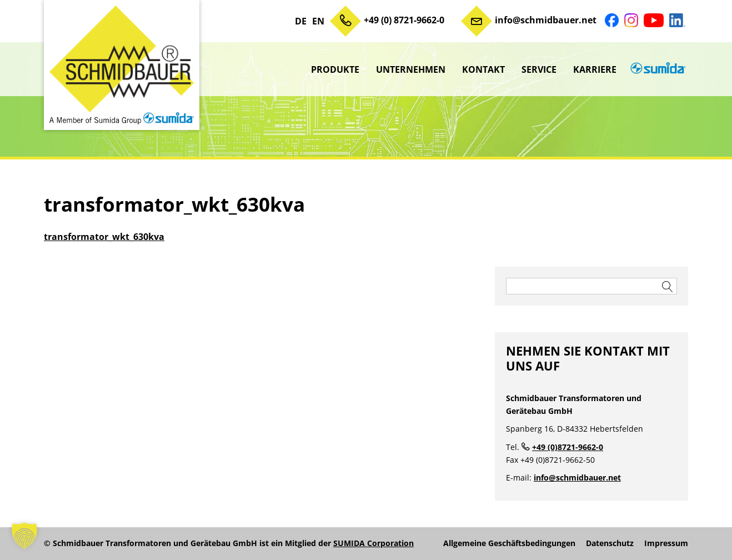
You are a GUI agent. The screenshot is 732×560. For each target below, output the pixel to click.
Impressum (666, 543)
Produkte (335, 69)
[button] (24, 536)
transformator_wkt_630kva (104, 237)
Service (539, 69)
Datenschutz (610, 543)
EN (318, 21)
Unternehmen (411, 69)
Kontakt (483, 69)
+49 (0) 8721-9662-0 (404, 20)
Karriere (595, 69)
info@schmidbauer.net (546, 20)
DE (301, 21)
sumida (656, 69)
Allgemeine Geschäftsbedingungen (509, 543)
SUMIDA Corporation (373, 543)
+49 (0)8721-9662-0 (568, 447)
